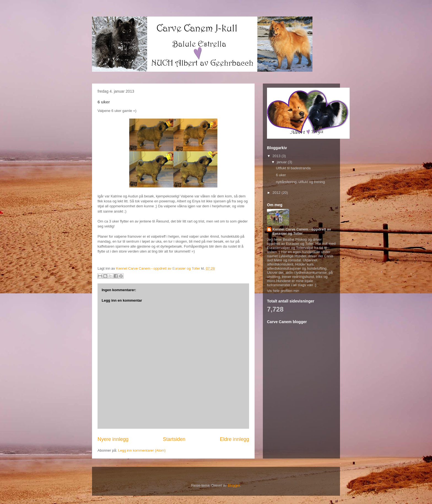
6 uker (281, 175)
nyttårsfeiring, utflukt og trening (300, 182)
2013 (277, 156)
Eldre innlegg (234, 439)
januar (282, 162)
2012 (277, 193)
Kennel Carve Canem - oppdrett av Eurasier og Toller (302, 231)
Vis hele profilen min (283, 291)
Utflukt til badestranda (293, 168)
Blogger (234, 485)
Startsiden (174, 439)
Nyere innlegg (113, 439)
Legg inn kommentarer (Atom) (142, 450)
